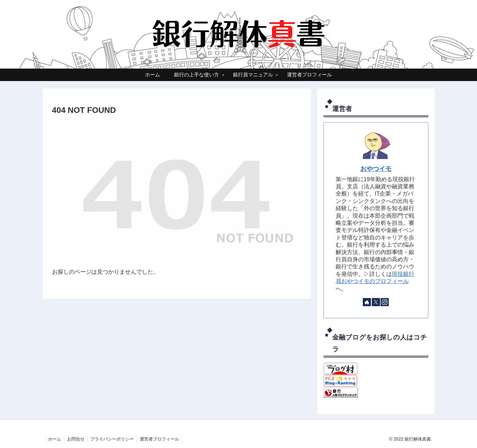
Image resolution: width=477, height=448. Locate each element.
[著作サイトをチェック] (367, 302)
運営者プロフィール (162, 439)
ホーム (55, 439)
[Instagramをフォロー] (385, 302)
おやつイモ (376, 169)
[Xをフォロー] (376, 302)
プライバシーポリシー (114, 439)
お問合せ (77, 439)
